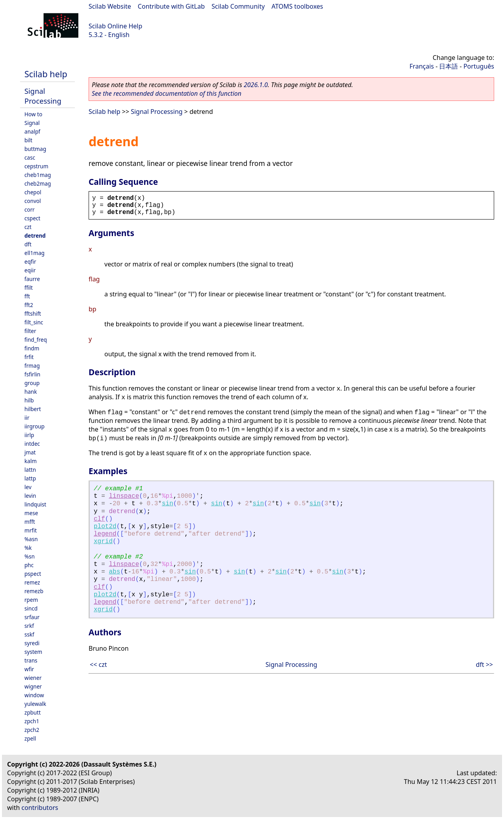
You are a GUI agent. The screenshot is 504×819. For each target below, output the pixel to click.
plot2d (105, 527)
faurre (32, 279)
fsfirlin (32, 374)
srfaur (32, 617)
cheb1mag (38, 175)
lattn (30, 470)
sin (168, 504)
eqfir (30, 262)
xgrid (103, 542)
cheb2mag (38, 183)
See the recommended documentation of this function (167, 93)
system (33, 652)
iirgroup (34, 426)
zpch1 (32, 721)
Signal (32, 123)
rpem (31, 600)
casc (30, 157)
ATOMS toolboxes (297, 6)
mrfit (31, 530)
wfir (29, 669)
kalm (31, 461)
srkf (29, 626)
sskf (29, 634)
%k (28, 548)
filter (30, 331)
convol (33, 201)
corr (30, 209)
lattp (30, 478)
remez (32, 582)
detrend (35, 235)
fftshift (33, 314)
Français (422, 66)
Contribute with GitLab (171, 6)
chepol (33, 192)
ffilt (29, 288)
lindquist (35, 504)
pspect (33, 574)
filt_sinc (34, 322)
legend (105, 534)
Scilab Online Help (115, 26)
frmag (32, 366)
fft (27, 296)
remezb (34, 591)
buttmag (35, 149)
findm (32, 348)
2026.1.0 (256, 85)
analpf (32, 131)
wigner (33, 686)
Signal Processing (43, 96)
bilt (28, 140)
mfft (30, 522)
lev (28, 487)
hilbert (33, 409)
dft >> (484, 665)
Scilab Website (110, 6)
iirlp (29, 435)
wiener (33, 678)
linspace (124, 496)
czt (28, 227)
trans (31, 660)
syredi (32, 643)
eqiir (30, 270)
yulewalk (35, 704)
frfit (29, 357)
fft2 (29, 305)
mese (31, 513)
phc (29, 565)
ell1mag (34, 253)
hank (31, 392)
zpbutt (32, 712)
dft (28, 244)
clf (99, 519)
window (34, 695)
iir (27, 418)
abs (114, 572)
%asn (31, 539)
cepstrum (36, 166)
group (32, 383)
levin (30, 496)
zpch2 (32, 730)
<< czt (98, 665)
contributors (40, 808)
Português (479, 66)
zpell (30, 738)
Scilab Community (238, 6)
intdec (32, 444)
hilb (29, 400)
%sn (30, 556)
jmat (30, 452)
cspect (32, 218)
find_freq (36, 340)
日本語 (448, 66)
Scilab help (46, 74)
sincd (31, 608)
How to (33, 114)
